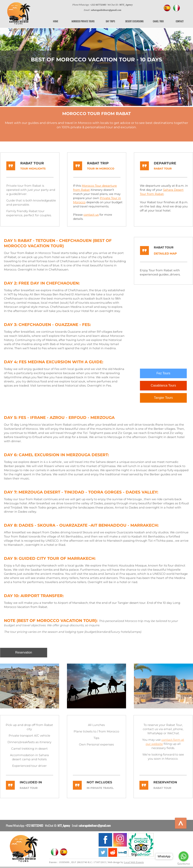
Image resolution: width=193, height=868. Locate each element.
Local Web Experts (134, 862)
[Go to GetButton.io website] (184, 864)
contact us (91, 215)
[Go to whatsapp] (184, 856)
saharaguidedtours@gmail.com (95, 825)
